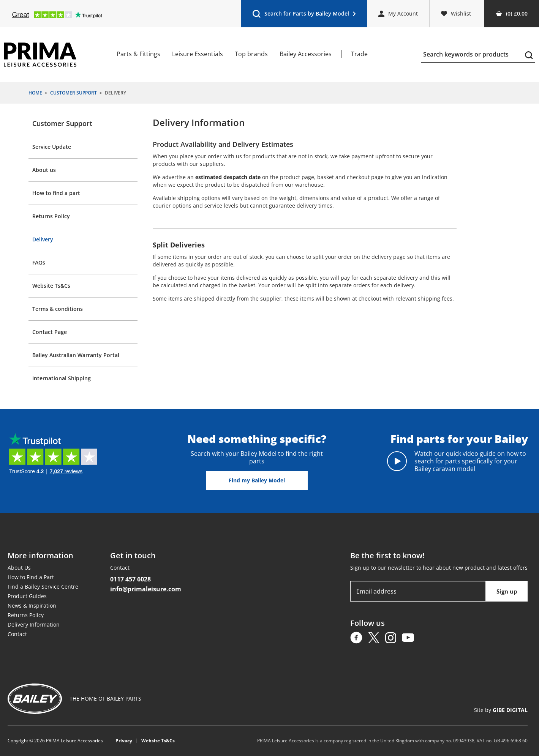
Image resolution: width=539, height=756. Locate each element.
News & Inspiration (32, 606)
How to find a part (56, 193)
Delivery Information (34, 624)
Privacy (124, 741)
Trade (359, 54)
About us (44, 170)
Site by (501, 710)
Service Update (52, 147)
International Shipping (62, 378)
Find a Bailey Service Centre (43, 587)
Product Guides (27, 596)
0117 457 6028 (130, 579)
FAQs (39, 262)
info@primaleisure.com (146, 589)
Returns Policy (51, 216)
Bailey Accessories (306, 54)
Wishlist (456, 13)
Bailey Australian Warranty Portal (76, 355)
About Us (19, 568)
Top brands (251, 54)
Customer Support (62, 123)
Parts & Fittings (138, 54)
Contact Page (50, 332)
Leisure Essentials (198, 54)
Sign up (507, 591)
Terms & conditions (58, 309)
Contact (17, 634)
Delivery (43, 239)
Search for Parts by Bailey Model (304, 15)
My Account (398, 13)
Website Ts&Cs (51, 286)
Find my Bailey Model (257, 480)
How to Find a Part (31, 577)
